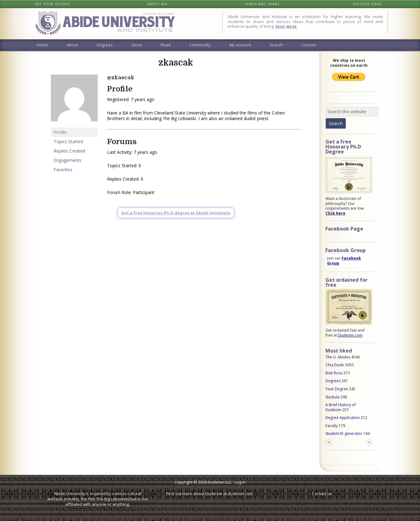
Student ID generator (344, 433)
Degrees (333, 381)
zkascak (176, 63)
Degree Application (343, 418)
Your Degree (337, 389)
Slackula (332, 397)
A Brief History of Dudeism (341, 407)
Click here (335, 213)
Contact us (322, 494)
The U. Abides (338, 357)
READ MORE (286, 27)
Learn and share (263, 4)
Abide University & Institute (110, 24)
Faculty (332, 426)
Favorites (63, 170)
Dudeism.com (350, 335)
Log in (240, 482)
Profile (60, 132)
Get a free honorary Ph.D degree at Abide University (176, 213)
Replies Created (69, 151)
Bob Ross (334, 373)
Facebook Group (344, 261)
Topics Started (68, 141)
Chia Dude (335, 365)
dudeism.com (240, 494)
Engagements (68, 160)
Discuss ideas (368, 4)
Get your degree (53, 4)
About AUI (157, 4)
